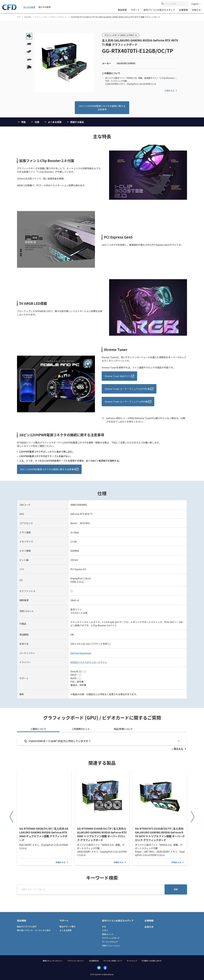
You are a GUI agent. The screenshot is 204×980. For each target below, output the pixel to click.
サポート (135, 10)
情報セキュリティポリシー (53, 961)
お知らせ (196, 10)
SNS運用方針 (94, 961)
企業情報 (183, 10)
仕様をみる (171, 91)
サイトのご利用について (113, 961)
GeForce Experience (81, 653)
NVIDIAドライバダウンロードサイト (89, 662)
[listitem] (179, 749)
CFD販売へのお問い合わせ (151, 961)
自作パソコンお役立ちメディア (159, 10)
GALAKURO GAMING (126, 63)
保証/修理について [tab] (123, 729)
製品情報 (122, 10)
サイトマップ (132, 961)
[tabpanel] (102, 744)
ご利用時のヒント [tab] (81, 729)
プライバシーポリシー (76, 961)
